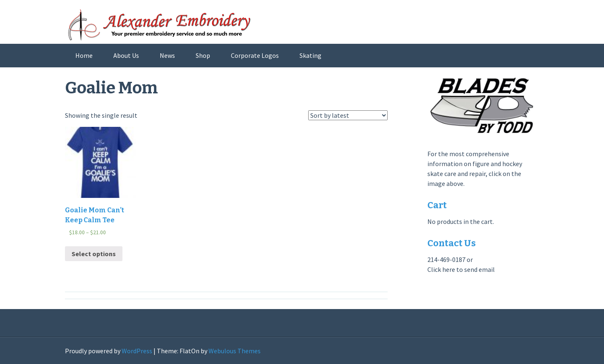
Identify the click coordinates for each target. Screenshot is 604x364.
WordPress (137, 351)
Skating (310, 55)
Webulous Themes (235, 351)
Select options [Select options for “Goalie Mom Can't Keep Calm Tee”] (94, 254)
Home (84, 55)
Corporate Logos (255, 55)
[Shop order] (348, 115)
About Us (126, 55)
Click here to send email (461, 269)
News (167, 55)
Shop (203, 55)
